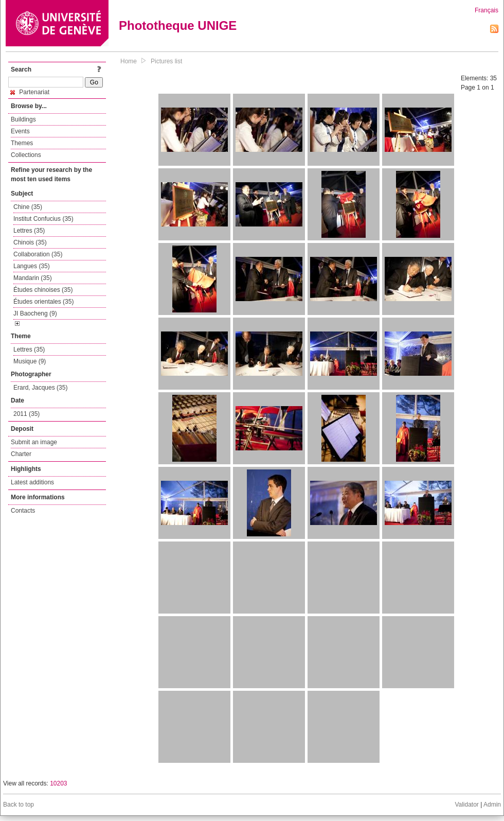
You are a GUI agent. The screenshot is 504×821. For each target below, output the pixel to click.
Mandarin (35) (33, 278)
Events (20, 131)
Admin (492, 805)
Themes (22, 143)
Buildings (23, 119)
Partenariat (30, 92)
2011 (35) (26, 414)
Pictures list (166, 61)
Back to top (19, 805)
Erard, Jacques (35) (40, 388)
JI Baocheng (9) (35, 313)
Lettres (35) (29, 231)
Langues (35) (32, 266)
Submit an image (34, 442)
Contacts (23, 511)
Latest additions (32, 482)
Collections (26, 155)
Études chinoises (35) (43, 290)
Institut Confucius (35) (43, 219)
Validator (466, 805)
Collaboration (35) (38, 254)
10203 (58, 783)
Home (129, 61)
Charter (21, 454)
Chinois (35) (30, 242)
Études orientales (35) (43, 302)
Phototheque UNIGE (178, 25)
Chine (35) (28, 207)
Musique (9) (30, 361)
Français (487, 10)
